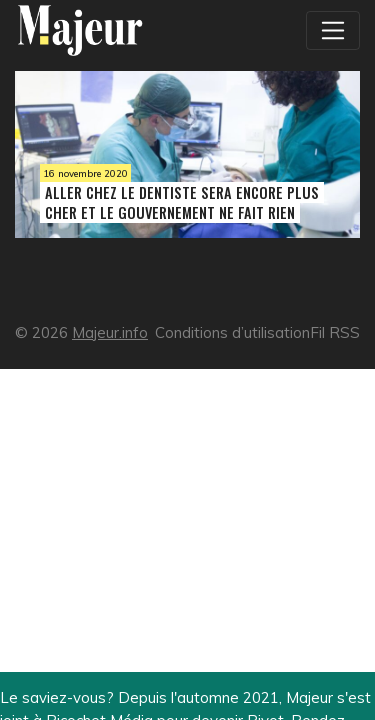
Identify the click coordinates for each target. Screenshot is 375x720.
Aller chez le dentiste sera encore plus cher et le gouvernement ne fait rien (182, 202)
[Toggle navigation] (333, 30)
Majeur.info (110, 332)
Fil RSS (335, 332)
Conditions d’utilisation (232, 332)
